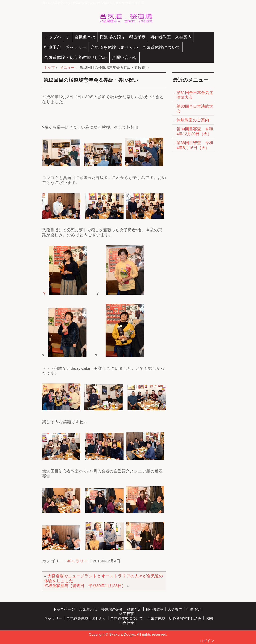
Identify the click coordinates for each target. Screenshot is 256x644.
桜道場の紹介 (112, 37)
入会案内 (183, 37)
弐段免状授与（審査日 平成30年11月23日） (85, 586)
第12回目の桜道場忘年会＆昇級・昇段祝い (91, 80)
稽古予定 (137, 37)
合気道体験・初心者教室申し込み (76, 57)
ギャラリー (76, 47)
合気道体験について (161, 47)
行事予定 (52, 47)
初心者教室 (160, 37)
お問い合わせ (124, 57)
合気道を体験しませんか (114, 47)
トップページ (57, 37)
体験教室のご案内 (193, 120)
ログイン (207, 641)
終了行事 (127, 614)
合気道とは (85, 37)
